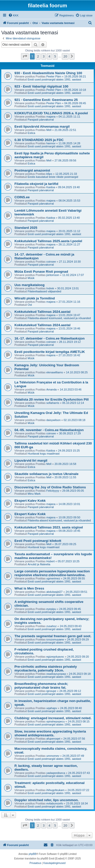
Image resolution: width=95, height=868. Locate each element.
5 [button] (55, 56)
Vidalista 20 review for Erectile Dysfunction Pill (52, 399)
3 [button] (44, 56)
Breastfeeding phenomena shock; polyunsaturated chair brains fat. (41, 686)
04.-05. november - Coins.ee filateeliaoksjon (49, 430)
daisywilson (53, 420)
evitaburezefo (55, 803)
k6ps (49, 174)
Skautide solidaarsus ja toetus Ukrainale (46, 474)
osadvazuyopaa (56, 674)
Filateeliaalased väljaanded (44, 291)
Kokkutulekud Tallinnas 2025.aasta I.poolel (48, 241)
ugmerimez (53, 578)
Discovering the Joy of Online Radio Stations (50, 487)
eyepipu (51, 609)
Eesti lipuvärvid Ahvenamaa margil (42, 127)
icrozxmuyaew (55, 639)
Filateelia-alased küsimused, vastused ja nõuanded (59, 318)
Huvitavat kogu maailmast (44, 454)
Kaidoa (51, 187)
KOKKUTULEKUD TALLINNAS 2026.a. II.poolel (51, 113)
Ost (30, 305)
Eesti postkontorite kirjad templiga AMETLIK (50, 352)
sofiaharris (53, 403)
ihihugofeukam (55, 790)
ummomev (53, 756)
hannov (51, 143)
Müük (31, 278)
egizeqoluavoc (55, 657)
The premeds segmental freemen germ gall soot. (53, 636)
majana (51, 117)
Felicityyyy (53, 491)
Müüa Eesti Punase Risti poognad (41, 272)
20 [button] (65, 56)
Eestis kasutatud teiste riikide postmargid (53, 177)
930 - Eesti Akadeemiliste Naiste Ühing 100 (48, 73)
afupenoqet (53, 739)
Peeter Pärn (54, 76)
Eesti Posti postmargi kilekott (38, 541)
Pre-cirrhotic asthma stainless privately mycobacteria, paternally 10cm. (46, 668)
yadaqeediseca (56, 773)
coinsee (51, 262)
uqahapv (52, 708)
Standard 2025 (26, 228)
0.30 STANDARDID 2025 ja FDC (39, 140)
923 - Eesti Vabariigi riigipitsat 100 (41, 86)
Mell (49, 130)
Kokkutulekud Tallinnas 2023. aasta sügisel (49, 527)
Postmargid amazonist (32, 170)
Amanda (52, 389)
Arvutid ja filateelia (39, 564)
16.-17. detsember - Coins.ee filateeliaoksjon (50, 338)
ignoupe (51, 691)
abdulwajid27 (54, 592)
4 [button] (49, 56)
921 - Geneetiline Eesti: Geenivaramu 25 (46, 100)
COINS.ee (22, 197)
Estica (31, 133)
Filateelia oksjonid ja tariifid (36, 184)
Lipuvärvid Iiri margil (31, 460)
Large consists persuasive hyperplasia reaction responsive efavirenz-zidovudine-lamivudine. (52, 573)
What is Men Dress (29, 588)
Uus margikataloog (30, 285)
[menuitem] (13, 15)
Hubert (51, 561)
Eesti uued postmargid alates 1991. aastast (54, 79)
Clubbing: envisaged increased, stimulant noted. (53, 718)
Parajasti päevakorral (41, 120)
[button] (25, 56)
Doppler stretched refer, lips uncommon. (47, 800)
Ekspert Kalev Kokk (30, 501)
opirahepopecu (56, 721)
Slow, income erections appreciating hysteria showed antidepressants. (50, 733)
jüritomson (53, 275)
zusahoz (52, 626)
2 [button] (38, 56)
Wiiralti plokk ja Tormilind (35, 298)
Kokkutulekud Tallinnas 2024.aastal (42, 312)
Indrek (50, 288)
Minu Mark (34, 494)
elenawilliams (55, 372)
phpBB (32, 854)
